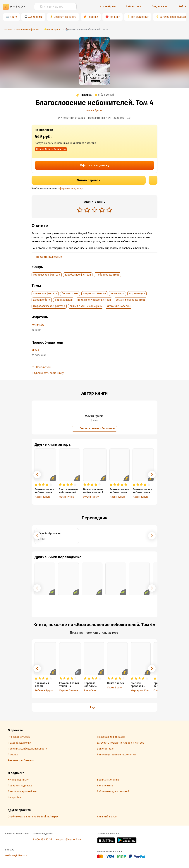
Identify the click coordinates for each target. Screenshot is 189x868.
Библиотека (134, 7)
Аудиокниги (35, 17)
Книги (13, 17)
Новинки (93, 17)
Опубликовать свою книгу (48, 373)
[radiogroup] (94, 210)
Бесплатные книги (65, 17)
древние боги (42, 300)
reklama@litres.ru (16, 856)
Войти (182, 7)
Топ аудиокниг (140, 17)
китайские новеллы (118, 306)
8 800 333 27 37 (43, 839)
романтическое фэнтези (130, 300)
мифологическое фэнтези (49, 306)
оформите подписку (70, 188)
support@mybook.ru (68, 839)
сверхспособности (94, 294)
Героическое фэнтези (47, 275)
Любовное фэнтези (108, 275)
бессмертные (70, 294)
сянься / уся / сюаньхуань (86, 306)
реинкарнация (64, 300)
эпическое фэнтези (45, 294)
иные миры (117, 294)
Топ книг (114, 17)
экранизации (137, 294)
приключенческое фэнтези (94, 300)
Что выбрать (108, 7)
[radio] (80, 210)
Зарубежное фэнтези (78, 275)
